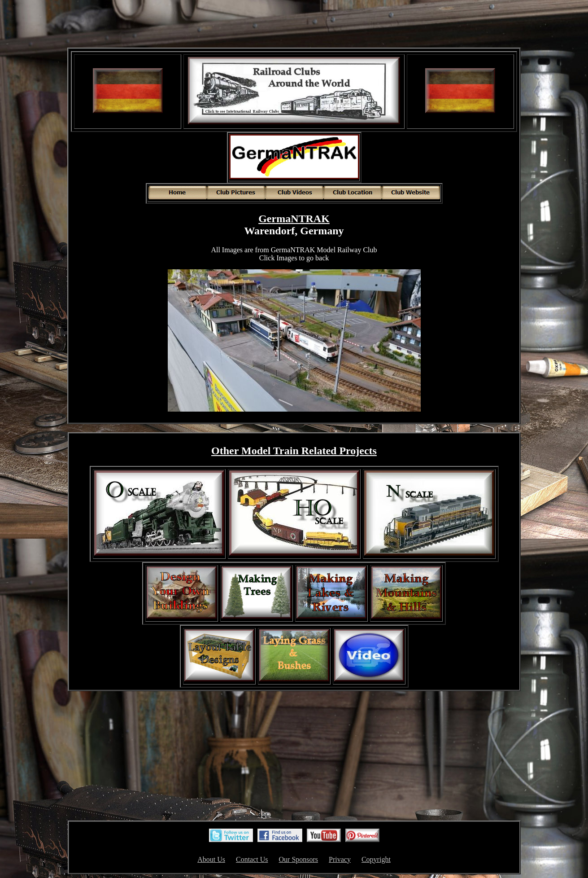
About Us (211, 859)
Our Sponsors (299, 859)
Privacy (340, 859)
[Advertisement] (294, 25)
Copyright (376, 859)
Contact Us (252, 859)
